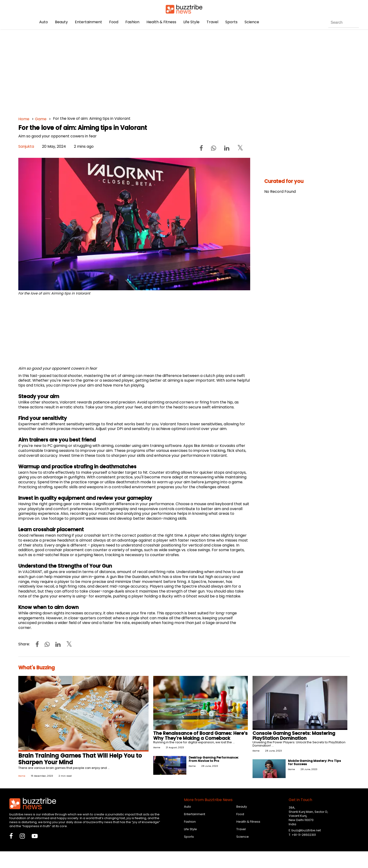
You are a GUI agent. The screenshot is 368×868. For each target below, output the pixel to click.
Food (114, 22)
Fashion (132, 22)
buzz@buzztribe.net (306, 830)
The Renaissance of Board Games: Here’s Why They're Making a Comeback (200, 736)
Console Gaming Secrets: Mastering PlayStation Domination (294, 736)
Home (24, 119)
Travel (212, 22)
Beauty (61, 22)
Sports (231, 22)
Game (41, 119)
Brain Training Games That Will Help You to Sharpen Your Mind (80, 759)
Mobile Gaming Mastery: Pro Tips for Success (314, 762)
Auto (44, 22)
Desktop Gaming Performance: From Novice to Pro (214, 759)
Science (252, 22)
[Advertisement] (159, 70)
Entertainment (88, 22)
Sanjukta (26, 146)
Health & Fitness (161, 22)
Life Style (191, 22)
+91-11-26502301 (304, 835)
